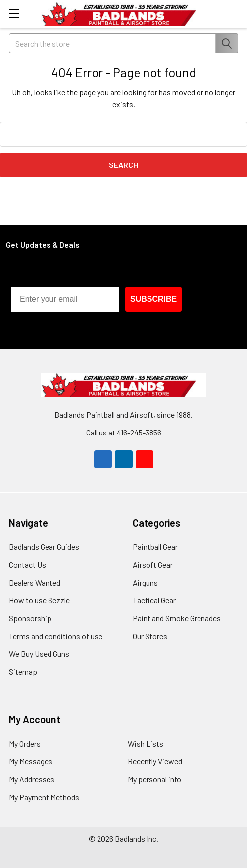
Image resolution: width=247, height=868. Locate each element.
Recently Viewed (155, 761)
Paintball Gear (155, 547)
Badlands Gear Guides (44, 547)
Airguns (145, 582)
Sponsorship (30, 618)
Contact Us (27, 565)
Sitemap (23, 672)
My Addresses (32, 779)
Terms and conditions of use (56, 636)
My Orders (25, 743)
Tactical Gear (154, 600)
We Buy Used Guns (39, 654)
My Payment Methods (44, 797)
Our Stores (150, 636)
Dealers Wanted (35, 582)
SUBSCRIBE (153, 299)
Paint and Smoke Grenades (177, 618)
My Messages (31, 761)
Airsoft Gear (153, 565)
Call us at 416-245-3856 (124, 432)
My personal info (154, 779)
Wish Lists (146, 743)
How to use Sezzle (39, 600)
